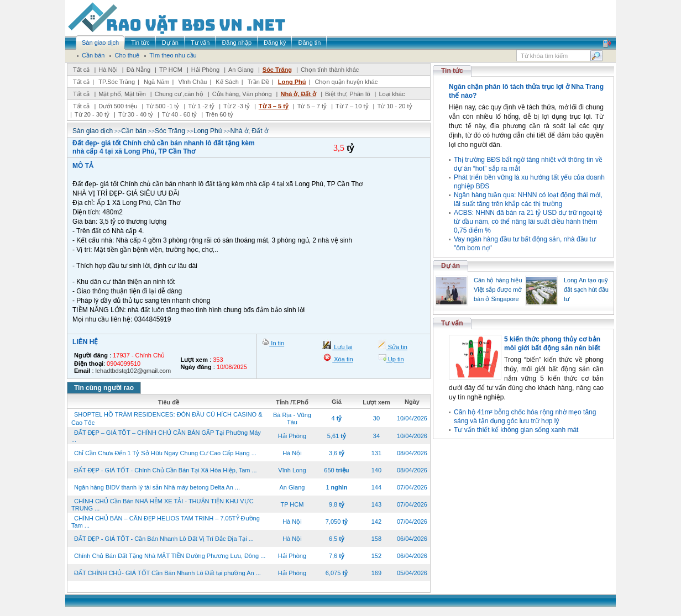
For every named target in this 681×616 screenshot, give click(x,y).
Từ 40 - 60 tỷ (179, 114)
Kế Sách (227, 82)
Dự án (450, 266)
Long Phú (292, 82)
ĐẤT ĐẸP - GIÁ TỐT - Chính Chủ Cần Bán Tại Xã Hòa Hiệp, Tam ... (166, 470)
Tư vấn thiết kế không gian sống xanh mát (516, 430)
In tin (277, 343)
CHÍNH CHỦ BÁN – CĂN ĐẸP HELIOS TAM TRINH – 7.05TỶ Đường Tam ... (166, 522)
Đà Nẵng (138, 70)
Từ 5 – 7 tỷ (312, 106)
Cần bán (134, 131)
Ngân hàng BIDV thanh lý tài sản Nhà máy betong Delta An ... (157, 487)
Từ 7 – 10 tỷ (352, 106)
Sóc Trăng (277, 70)
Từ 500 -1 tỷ (163, 106)
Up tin (395, 359)
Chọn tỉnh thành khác (330, 70)
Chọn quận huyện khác (346, 82)
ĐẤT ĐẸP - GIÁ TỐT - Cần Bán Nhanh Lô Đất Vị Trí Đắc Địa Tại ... (164, 539)
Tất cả (81, 70)
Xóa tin (342, 359)
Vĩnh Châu (192, 82)
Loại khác (392, 94)
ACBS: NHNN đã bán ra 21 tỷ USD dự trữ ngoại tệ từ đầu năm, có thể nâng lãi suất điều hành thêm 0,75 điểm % (528, 222)
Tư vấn (452, 323)
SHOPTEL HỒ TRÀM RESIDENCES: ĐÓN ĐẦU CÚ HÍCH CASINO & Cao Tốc (167, 418)
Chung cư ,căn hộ (179, 94)
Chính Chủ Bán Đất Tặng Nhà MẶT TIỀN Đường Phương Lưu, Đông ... (170, 556)
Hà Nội (108, 70)
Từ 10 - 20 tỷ (394, 106)
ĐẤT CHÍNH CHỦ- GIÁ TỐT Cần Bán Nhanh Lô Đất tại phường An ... (167, 573)
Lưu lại (342, 347)
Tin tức (452, 71)
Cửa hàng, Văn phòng (242, 94)
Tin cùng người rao (104, 388)
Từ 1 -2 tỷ (201, 106)
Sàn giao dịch (93, 131)
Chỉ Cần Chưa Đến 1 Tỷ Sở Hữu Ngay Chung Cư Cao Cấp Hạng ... (165, 453)
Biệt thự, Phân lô (348, 94)
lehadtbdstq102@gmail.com (133, 371)
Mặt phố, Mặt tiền (122, 94)
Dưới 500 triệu (118, 106)
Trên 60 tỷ (219, 114)
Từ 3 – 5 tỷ (274, 106)
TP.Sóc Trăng (117, 82)
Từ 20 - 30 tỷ (92, 114)
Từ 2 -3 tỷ (237, 106)
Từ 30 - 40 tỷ (136, 114)
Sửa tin (397, 347)
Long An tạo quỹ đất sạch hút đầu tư (586, 289)
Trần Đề (258, 82)
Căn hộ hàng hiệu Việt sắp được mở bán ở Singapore (498, 289)
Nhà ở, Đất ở (298, 94)
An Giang (241, 70)
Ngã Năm (156, 82)
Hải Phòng (205, 70)
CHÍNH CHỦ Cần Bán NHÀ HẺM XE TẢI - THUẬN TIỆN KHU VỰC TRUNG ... (163, 505)
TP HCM (171, 70)
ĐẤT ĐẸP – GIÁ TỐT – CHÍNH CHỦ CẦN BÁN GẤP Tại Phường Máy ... (166, 436)
